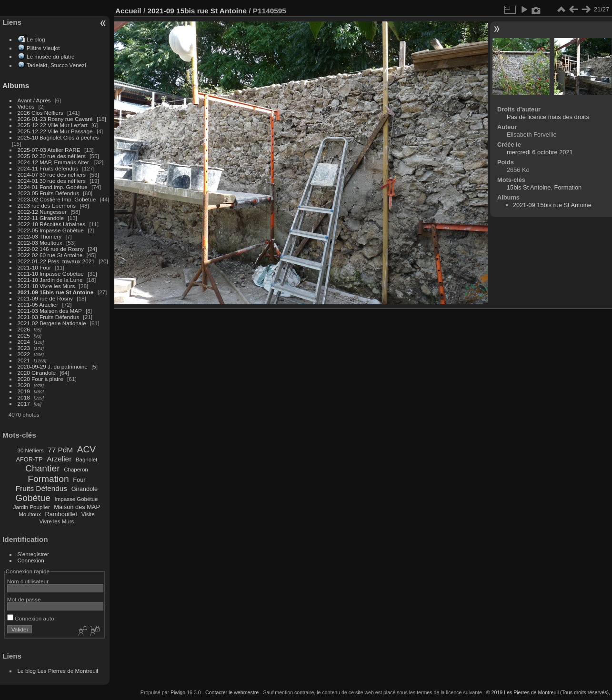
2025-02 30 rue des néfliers (52, 156)
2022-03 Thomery (40, 236)
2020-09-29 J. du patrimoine (53, 366)
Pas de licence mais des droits (548, 117)
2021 (24, 360)
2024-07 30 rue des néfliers (52, 175)
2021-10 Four (35, 267)
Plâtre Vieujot (43, 48)
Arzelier (59, 459)
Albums (16, 85)
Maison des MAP (77, 507)
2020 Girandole (37, 373)
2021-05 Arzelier (38, 305)
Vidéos (26, 106)
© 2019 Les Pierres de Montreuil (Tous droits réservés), (548, 692)
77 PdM (60, 450)
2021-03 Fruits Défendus (49, 317)
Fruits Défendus (41, 488)
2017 (24, 404)
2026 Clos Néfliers (40, 113)
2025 (24, 335)
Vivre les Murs (57, 521)
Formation (48, 479)
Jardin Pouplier (32, 507)
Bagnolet (86, 460)
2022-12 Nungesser (42, 212)
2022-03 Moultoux (40, 243)
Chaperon (76, 470)
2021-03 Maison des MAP (50, 311)
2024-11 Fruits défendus (48, 168)
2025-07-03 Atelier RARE (49, 150)
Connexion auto (31, 618)
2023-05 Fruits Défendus (49, 193)
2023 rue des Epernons (47, 205)
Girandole (85, 489)
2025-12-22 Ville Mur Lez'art (53, 125)
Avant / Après (34, 100)
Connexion (31, 560)
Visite (88, 514)
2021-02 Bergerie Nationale (52, 323)
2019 (24, 391)
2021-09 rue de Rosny (45, 298)
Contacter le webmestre (232, 692)
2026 (24, 329)
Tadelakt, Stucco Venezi (56, 65)
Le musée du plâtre (51, 56)
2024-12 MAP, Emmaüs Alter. (54, 162)
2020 (24, 385)
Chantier (43, 468)
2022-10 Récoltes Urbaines (52, 224)
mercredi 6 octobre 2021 (540, 152)
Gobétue (33, 498)
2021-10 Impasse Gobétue (51, 274)
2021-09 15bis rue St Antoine (56, 292)
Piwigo (178, 692)
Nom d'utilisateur (28, 581)
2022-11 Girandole (41, 218)
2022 (24, 354)
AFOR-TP (29, 459)
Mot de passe (24, 599)
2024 (24, 342)
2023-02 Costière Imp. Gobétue (57, 199)
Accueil (128, 11)
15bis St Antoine (529, 187)
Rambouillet (61, 514)
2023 (24, 348)
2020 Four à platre (40, 379)
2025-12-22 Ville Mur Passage (55, 131)
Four (79, 480)
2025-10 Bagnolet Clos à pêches (58, 137)
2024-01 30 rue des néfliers (53, 181)
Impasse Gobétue (76, 499)
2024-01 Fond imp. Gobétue (53, 187)
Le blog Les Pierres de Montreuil (58, 671)
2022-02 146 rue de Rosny (51, 249)
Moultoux (30, 514)
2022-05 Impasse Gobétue (51, 230)
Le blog (36, 39)
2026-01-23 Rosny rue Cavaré (55, 119)
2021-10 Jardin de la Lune (50, 280)
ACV (86, 449)
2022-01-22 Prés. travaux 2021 (56, 261)
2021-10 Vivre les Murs (46, 286)
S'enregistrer (33, 554)
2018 (24, 397)
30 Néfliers (31, 450)
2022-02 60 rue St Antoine (50, 255)
